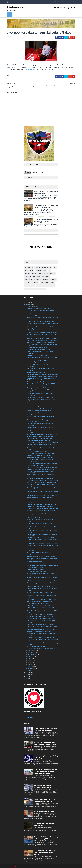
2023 (28, 300)
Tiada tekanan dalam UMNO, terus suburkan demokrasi (41, 393)
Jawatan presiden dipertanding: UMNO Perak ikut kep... (42, 526)
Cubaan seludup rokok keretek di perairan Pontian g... (42, 582)
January (30, 669)
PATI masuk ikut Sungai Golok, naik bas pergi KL (42, 613)
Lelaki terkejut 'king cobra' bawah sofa (39, 348)
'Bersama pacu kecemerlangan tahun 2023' (40, 325)
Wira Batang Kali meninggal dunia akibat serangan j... (42, 576)
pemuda (27, 281)
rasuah (39, 284)
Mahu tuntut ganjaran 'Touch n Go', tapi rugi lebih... (43, 372)
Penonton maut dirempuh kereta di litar (39, 306)
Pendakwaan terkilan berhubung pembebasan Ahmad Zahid (41, 419)
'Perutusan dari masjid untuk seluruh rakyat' (41, 308)
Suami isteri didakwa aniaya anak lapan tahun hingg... (41, 500)
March (30, 665)
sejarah (46, 284)
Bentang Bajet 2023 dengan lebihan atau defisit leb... (42, 487)
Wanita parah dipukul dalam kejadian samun (40, 477)
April (29, 663)
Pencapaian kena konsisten (36, 403)
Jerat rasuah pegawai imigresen (37, 401)
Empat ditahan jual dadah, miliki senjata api (40, 437)
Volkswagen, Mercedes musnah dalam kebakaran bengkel (42, 389)
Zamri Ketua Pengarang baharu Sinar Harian (41, 395)
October (30, 651)
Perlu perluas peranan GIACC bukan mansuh (41, 378)
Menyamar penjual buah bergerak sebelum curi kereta (41, 443)
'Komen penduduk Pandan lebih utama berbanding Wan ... (43, 343)
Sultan (27, 287)
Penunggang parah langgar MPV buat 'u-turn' (41, 628)
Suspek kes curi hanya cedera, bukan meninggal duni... (42, 595)
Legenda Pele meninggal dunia (36, 570)
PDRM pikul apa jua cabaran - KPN (38, 450)
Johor (34, 272)
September (31, 653)
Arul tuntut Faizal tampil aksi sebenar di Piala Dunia (43, 479)
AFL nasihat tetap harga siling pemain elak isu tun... (43, 433)
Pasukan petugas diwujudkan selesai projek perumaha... (40, 470)
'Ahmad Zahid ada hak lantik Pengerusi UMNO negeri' (41, 368)
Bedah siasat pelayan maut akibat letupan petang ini (42, 539)
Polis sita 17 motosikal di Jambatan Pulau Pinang (42, 338)
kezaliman (28, 275)
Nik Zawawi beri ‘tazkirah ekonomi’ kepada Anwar (43, 785)
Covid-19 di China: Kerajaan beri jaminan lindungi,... (43, 331)
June (29, 659)
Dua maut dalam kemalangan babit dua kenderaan (42, 542)
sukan (52, 284)
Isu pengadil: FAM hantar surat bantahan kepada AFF (42, 588)
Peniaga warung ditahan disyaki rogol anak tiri (41, 467)
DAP (55, 265)
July (29, 657)
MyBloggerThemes (41, 865)
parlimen (53, 278)
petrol (52, 281)
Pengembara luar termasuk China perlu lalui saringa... (40, 522)
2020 (28, 673)
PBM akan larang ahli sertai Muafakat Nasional (41, 636)
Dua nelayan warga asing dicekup (37, 380)
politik (27, 284)
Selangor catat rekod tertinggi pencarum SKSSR (42, 503)
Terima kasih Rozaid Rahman (36, 568)
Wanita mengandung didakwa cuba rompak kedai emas (42, 530)
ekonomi (38, 269)
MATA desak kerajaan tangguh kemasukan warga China (42, 573)
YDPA (44, 287)
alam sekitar (29, 265)
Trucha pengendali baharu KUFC (37, 359)
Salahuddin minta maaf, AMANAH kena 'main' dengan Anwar (45, 728)
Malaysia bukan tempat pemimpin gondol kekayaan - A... (43, 317)
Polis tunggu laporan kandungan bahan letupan (42, 452)
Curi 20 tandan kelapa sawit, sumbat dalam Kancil (42, 647)
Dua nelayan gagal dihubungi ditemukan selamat (42, 320)
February (30, 667)
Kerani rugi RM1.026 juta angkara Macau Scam (41, 622)
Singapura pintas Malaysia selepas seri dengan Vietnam (41, 412)
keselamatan (51, 272)
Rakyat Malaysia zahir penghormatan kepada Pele (42, 465)
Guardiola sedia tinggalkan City (37, 361)
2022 (28, 302)
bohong (37, 265)
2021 (28, 671)
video (33, 287)
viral (39, 287)
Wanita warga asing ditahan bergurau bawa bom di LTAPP (42, 430)
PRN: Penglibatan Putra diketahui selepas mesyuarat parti (46, 205)
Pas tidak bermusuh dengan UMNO (46, 217)
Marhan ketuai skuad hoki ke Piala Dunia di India (42, 630)
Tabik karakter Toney (34, 516)
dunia (32, 269)
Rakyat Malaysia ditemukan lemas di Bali (39, 409)
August (30, 655)
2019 (28, 675)
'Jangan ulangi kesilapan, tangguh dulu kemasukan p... (42, 322)
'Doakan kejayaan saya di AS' (36, 560)
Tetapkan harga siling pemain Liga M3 (39, 602)
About (66, 2)
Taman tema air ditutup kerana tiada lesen (40, 585)
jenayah (27, 272)
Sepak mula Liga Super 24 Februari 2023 (39, 645)
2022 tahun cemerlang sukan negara (38, 405)
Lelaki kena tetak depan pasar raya (38, 346)
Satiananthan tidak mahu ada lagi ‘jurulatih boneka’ (42, 340)
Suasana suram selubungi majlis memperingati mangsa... (41, 483)
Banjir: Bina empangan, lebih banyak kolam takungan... (40, 423)
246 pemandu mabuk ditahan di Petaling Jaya (41, 454)
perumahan (44, 281)
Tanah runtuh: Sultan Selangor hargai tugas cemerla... (40, 606)
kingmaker (37, 275)
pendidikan (35, 281)
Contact (74, 2)
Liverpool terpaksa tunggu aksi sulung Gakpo (41, 554)
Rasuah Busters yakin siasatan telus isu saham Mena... (41, 398)
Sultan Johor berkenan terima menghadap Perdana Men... (43, 544)
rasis (33, 284)
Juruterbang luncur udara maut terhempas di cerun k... (41, 415)
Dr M (26, 269)
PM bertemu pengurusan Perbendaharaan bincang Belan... (43, 642)
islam (45, 269)
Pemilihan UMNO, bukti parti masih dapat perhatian (40, 364)
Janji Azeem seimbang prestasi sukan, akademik (42, 481)
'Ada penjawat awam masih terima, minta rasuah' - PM (42, 311)
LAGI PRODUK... (29, 716)
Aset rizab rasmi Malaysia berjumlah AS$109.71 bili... (41, 519)
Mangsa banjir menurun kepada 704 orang (40, 615)
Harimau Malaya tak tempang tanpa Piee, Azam (41, 435)
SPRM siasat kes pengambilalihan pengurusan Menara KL (41, 633)
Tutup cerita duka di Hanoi (35, 566)
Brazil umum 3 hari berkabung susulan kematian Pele (42, 552)
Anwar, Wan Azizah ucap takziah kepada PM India (42, 461)
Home (59, 2)
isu (50, 269)
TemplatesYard (21, 865)
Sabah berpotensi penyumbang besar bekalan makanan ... (41, 548)
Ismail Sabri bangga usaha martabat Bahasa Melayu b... (43, 491)
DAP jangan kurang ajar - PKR (44, 810)
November (31, 649)
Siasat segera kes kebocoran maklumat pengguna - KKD (43, 557)
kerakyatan (41, 272)
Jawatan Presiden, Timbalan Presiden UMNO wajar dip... (41, 591)
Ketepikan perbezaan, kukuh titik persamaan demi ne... (42, 334)
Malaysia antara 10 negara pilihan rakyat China (41, 617)
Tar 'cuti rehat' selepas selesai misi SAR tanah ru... (42, 493)
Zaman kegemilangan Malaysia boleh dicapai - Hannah (41, 351)
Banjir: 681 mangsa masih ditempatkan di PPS (41, 382)
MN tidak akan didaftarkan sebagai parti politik (41, 579)
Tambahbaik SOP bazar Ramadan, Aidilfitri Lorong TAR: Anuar (46, 836)
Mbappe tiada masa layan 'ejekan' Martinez (40, 505)
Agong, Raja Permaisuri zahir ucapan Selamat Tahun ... (41, 328)
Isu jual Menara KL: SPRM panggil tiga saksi (40, 604)
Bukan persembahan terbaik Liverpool (39, 386)
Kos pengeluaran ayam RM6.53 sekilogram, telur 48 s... (42, 513)
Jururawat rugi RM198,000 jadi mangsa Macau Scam (41, 509)
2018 (28, 676)
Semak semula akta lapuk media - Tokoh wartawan (42, 441)
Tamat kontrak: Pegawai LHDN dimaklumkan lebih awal (42, 610)
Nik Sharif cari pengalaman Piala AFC (38, 463)
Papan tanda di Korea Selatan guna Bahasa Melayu (43, 598)
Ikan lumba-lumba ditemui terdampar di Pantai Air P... (42, 356)
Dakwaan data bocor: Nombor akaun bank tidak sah (41, 447)
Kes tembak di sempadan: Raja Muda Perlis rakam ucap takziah (45, 741)
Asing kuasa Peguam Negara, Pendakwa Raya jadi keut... (42, 625)
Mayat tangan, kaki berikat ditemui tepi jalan (41, 439)
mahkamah (38, 278)
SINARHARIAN (20, 70)
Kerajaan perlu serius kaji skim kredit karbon (41, 407)
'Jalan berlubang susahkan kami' (37, 562)
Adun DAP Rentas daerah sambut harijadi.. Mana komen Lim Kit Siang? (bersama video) (45, 770)
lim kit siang (29, 278)
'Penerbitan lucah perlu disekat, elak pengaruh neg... (41, 620)
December (31, 304)
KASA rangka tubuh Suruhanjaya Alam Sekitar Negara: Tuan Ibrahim (45, 851)
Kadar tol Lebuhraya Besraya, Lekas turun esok (41, 376)
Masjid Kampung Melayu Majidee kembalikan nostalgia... (41, 474)
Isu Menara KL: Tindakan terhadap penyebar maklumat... (41, 426)
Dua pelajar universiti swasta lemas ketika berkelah (43, 507)
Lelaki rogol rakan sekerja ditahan (37, 370)
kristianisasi (46, 275)
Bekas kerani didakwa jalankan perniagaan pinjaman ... (40, 496)
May (29, 661)
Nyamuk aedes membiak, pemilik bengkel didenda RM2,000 (42, 533)
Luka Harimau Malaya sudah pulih (37, 354)
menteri (46, 278)
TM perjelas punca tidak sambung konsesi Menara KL (42, 638)
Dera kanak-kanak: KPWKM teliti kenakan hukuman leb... (40, 459)
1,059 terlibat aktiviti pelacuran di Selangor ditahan (43, 564)
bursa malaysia (47, 265)
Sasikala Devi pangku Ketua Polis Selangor (40, 456)
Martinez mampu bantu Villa (36, 384)
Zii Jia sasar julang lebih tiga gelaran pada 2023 (41, 600)
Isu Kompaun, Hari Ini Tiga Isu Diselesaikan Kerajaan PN (44, 798)
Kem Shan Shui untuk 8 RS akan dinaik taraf (40, 536)
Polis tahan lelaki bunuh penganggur (38, 314)
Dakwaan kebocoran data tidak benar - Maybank (42, 336)
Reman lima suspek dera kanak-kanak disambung (42, 374)
